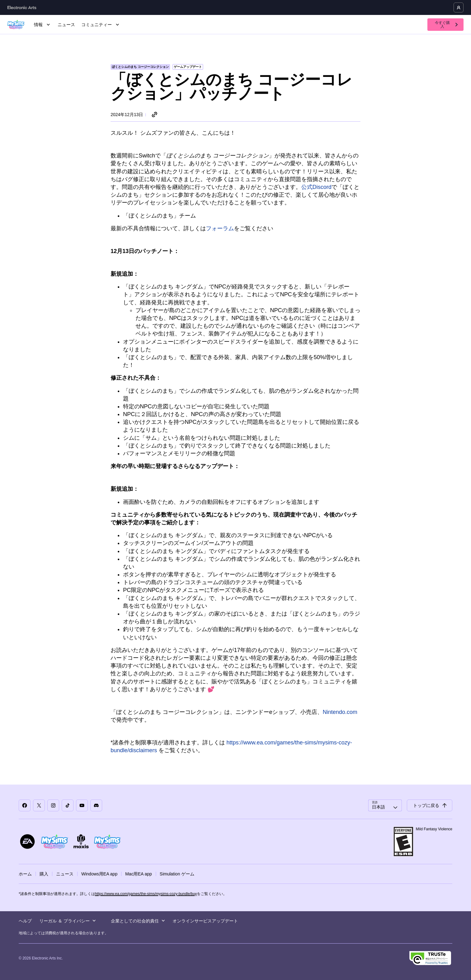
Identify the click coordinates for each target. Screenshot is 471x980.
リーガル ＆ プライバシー (68, 921)
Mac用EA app (139, 874)
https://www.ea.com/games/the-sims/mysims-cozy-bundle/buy (146, 894)
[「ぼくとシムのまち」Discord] (96, 805)
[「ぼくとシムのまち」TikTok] (68, 805)
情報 (43, 25)
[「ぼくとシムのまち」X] (39, 805)
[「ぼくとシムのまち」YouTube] (82, 805)
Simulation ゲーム (177, 874)
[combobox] (385, 805)
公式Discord (316, 187)
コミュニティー (101, 25)
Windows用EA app (99, 874)
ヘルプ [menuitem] (25, 921)
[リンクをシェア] (155, 115)
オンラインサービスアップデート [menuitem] (205, 921)
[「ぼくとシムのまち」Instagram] (53, 805)
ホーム (25, 874)
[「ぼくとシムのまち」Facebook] (25, 805)
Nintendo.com (340, 712)
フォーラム (220, 228)
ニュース (66, 25)
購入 (44, 874)
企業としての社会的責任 (138, 921)
